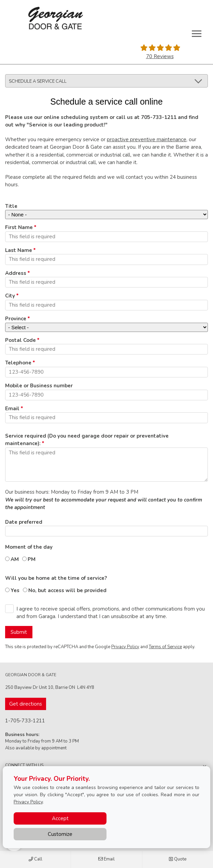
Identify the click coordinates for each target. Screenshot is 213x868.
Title (11, 206)
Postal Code (20, 340)
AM (15, 559)
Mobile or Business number (39, 386)
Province (16, 319)
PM (32, 559)
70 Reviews (160, 56)
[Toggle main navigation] (197, 34)
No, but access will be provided (67, 590)
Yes (15, 590)
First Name (19, 227)
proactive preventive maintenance (147, 139)
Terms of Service (165, 647)
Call (35, 859)
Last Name (19, 250)
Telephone (18, 363)
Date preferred (24, 522)
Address (16, 273)
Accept (60, 818)
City (10, 296)
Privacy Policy (125, 647)
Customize (60, 834)
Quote (177, 859)
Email (106, 859)
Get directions (26, 704)
